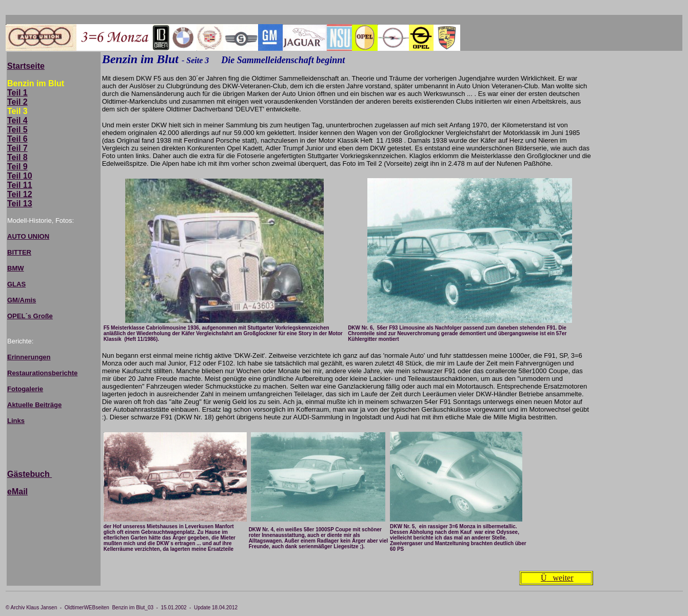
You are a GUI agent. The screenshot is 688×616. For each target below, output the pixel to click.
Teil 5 (17, 130)
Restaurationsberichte (42, 373)
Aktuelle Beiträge (34, 405)
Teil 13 (20, 204)
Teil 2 (17, 102)
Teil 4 (17, 120)
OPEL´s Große (30, 316)
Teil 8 (17, 157)
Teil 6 (17, 139)
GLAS (16, 284)
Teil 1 (17, 93)
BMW (16, 268)
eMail (17, 492)
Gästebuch (30, 474)
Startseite (26, 66)
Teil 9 (17, 167)
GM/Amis (22, 300)
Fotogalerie (25, 389)
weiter (557, 578)
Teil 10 (20, 176)
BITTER (19, 252)
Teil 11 (20, 185)
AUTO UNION (28, 236)
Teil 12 (20, 194)
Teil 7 (17, 148)
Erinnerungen (29, 357)
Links (16, 421)
